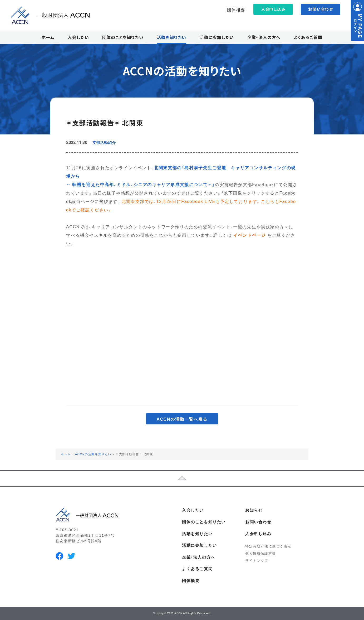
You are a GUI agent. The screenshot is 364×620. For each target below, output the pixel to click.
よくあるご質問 (197, 569)
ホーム (66, 454)
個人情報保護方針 (261, 553)
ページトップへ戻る (182, 478)
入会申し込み (273, 9)
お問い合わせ (321, 9)
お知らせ (254, 510)
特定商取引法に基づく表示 (268, 546)
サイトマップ (257, 560)
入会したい (193, 510)
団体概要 (236, 9)
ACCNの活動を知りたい (93, 454)
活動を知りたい (197, 534)
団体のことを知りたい (204, 522)
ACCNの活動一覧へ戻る (182, 419)
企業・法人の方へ (199, 557)
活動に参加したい (200, 545)
